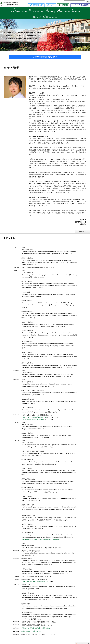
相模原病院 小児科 (36, 5)
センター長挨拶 (15, 10)
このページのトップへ (82, 230)
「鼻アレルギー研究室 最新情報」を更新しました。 (37, 627)
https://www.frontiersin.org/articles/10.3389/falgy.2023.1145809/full (40, 538)
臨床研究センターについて (30, 10)
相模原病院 (63, 5)
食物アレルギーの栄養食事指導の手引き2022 (36, 580)
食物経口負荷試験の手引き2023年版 (33, 418)
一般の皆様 (59, 10)
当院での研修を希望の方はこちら (45, 56)
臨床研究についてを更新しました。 (32, 630)
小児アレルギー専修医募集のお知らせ (45, 15)
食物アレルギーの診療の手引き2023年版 (34, 416)
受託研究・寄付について (72, 10)
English (51, 5)
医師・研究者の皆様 (47, 10)
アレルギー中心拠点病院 (80, 5)
